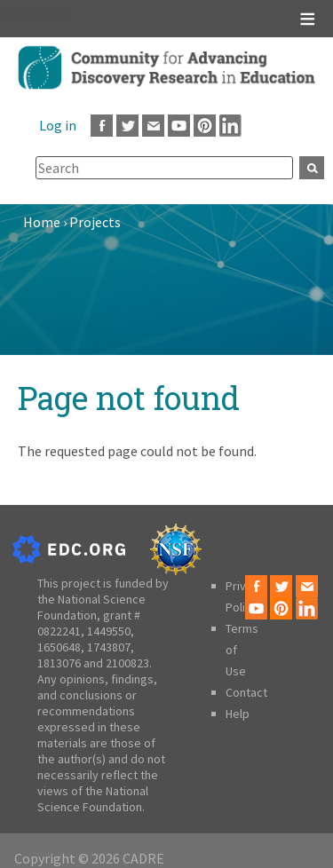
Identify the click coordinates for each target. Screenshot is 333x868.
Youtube (179, 126)
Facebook (102, 126)
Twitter (127, 126)
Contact (246, 692)
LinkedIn (230, 126)
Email (153, 126)
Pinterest (205, 126)
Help (238, 714)
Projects (95, 222)
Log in (58, 125)
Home (42, 222)
